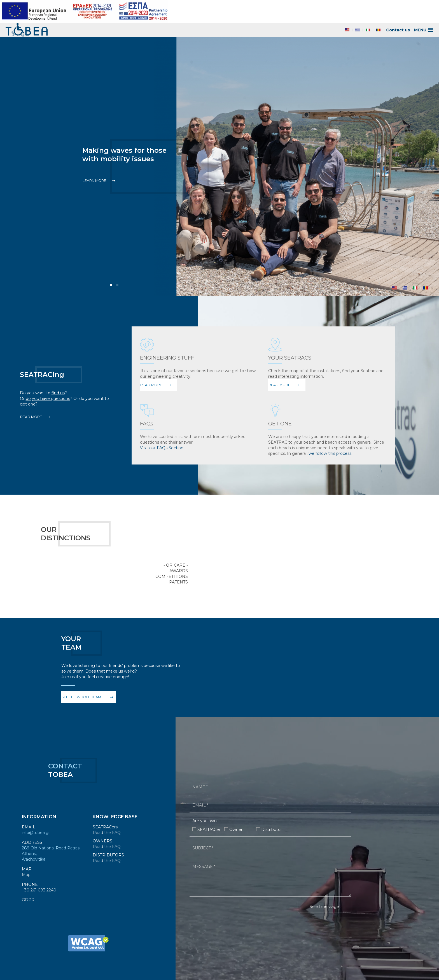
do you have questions (48, 399)
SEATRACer (209, 830)
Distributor (272, 830)
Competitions (172, 576)
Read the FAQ (107, 833)
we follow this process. (330, 453)
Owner (236, 830)
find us (58, 393)
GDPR (28, 900)
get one (28, 404)
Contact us (398, 30)
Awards (179, 571)
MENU (424, 30)
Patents (178, 582)
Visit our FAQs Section (162, 448)
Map (26, 875)
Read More (31, 417)
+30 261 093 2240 (39, 890)
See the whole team (81, 697)
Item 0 (111, 285)
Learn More (94, 181)
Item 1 (117, 285)
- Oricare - (176, 565)
